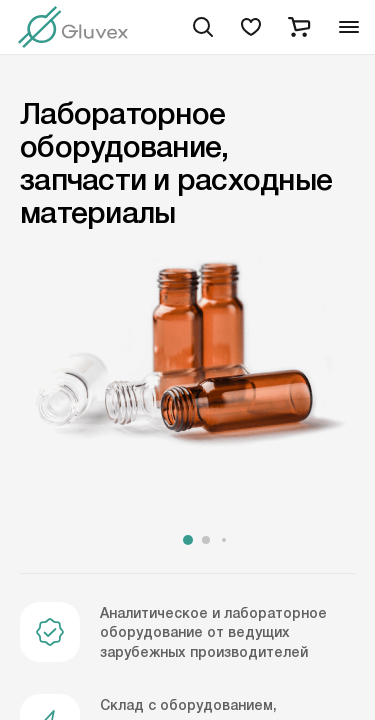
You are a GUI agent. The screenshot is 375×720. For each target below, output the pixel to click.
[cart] (299, 27)
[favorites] (251, 27)
